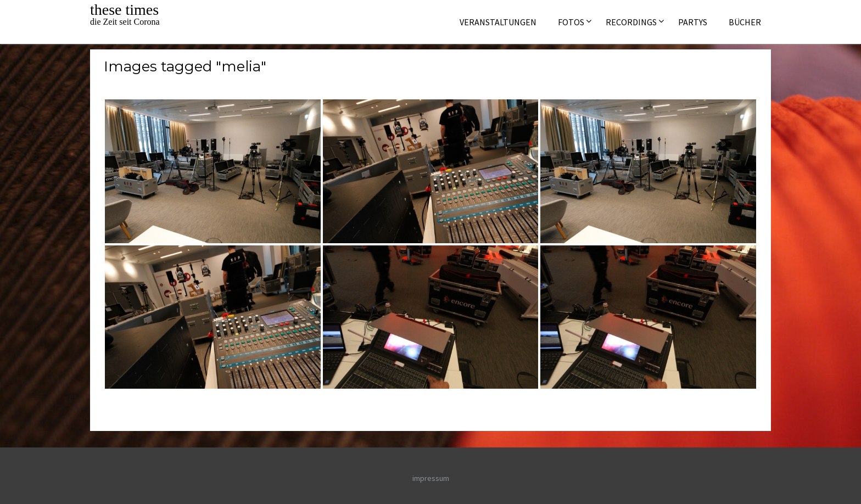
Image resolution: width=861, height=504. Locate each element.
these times (124, 10)
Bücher (745, 22)
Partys (693, 22)
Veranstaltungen (498, 22)
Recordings (631, 22)
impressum (431, 478)
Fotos (571, 22)
